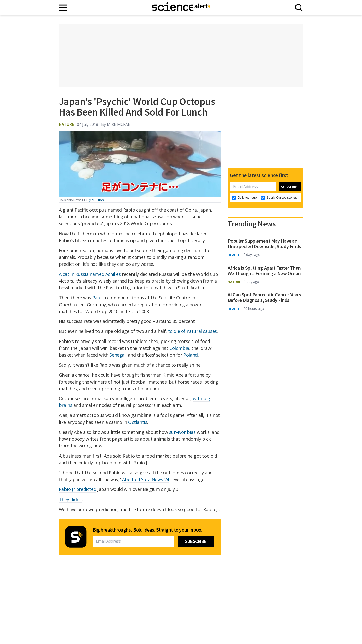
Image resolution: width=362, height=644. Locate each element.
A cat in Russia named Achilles (90, 274)
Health (234, 255)
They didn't (71, 499)
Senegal (117, 355)
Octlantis (138, 422)
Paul (97, 298)
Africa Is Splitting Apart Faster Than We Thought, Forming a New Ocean (264, 271)
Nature (67, 124)
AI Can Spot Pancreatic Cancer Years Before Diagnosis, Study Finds (264, 297)
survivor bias (182, 432)
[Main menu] (63, 8)
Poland (191, 355)
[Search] (299, 8)
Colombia (179, 348)
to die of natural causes (192, 331)
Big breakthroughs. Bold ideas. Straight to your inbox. (148, 530)
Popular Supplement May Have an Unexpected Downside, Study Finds (264, 244)
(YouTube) (96, 200)
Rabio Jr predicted (78, 489)
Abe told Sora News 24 (146, 479)
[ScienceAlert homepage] (181, 8)
